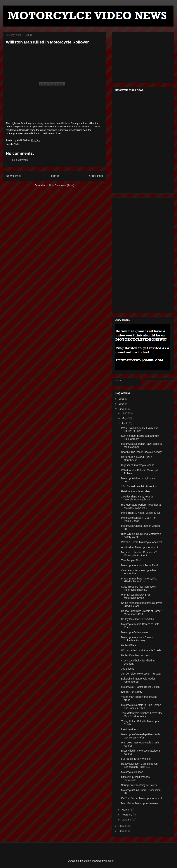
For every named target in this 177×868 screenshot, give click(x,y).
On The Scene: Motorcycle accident (142, 798)
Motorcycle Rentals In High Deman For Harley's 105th (141, 707)
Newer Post (13, 176)
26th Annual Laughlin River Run (139, 486)
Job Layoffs (128, 669)
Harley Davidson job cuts (135, 655)
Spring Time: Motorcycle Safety (139, 785)
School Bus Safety (132, 692)
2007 (122, 826)
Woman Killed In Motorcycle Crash (141, 650)
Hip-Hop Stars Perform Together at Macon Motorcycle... (141, 506)
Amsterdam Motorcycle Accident (140, 547)
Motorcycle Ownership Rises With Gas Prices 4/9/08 (140, 736)
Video (17, 144)
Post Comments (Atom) (62, 185)
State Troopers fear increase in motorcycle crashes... (139, 588)
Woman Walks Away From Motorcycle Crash (136, 596)
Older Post (96, 176)
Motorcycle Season (132, 772)
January (127, 820)
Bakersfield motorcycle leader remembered (138, 680)
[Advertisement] (142, 57)
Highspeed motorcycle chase (138, 465)
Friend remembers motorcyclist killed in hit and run (139, 580)
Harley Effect (129, 645)
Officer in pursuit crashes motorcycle (135, 779)
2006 (122, 831)
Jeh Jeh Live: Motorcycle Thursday (141, 674)
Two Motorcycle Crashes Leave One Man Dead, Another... (142, 715)
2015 (122, 399)
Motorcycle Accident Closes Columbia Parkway (137, 639)
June (125, 413)
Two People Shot (131, 560)
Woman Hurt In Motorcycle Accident (142, 542)
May (124, 418)
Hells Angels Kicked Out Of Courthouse (137, 459)
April (125, 423)
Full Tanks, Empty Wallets (136, 759)
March (126, 810)
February (127, 815)
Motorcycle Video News (135, 632)
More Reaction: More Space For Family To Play (139, 429)
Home (55, 176)
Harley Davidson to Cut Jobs (137, 619)
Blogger (109, 861)
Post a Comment (19, 160)
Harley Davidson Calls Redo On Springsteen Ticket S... (139, 765)
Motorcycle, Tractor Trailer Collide (140, 687)
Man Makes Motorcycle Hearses (140, 803)
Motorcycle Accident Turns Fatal (139, 565)
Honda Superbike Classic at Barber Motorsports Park (141, 613)
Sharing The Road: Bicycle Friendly (141, 452)
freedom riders (129, 729)
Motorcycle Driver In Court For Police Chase (138, 519)
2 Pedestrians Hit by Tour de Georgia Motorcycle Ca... (137, 498)
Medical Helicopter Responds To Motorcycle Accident (140, 554)
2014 (122, 404)
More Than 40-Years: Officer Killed (141, 513)
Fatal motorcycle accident (136, 491)
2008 (122, 409)
